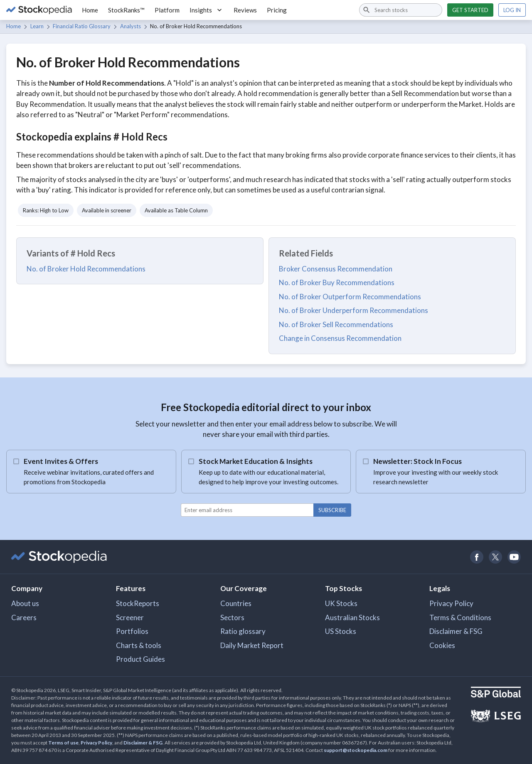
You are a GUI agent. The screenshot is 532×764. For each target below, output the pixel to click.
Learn (37, 26)
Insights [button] (207, 10)
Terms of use (63, 743)
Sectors (232, 617)
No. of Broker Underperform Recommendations (353, 310)
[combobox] (401, 10)
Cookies (442, 645)
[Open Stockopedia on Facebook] (477, 557)
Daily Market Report (252, 645)
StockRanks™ (126, 10)
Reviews (245, 10)
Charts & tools (139, 645)
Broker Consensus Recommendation (336, 269)
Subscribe (332, 510)
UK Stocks (341, 603)
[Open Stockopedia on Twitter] (495, 557)
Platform (167, 10)
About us (25, 603)
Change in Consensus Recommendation (340, 338)
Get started (470, 10)
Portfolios (132, 631)
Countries (236, 603)
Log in (512, 10)
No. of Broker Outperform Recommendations (350, 297)
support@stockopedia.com (356, 750)
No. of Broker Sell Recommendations (336, 324)
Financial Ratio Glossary (82, 26)
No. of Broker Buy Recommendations (337, 282)
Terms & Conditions (460, 617)
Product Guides (140, 659)
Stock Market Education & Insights (256, 461)
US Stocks (341, 631)
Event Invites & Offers (61, 461)
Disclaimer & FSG (456, 631)
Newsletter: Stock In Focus (417, 461)
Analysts (131, 26)
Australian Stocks (352, 617)
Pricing (277, 10)
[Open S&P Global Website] (496, 693)
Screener (130, 617)
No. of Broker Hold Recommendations (86, 269)
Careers (24, 617)
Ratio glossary (243, 631)
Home (90, 10)
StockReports (138, 603)
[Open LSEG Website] (496, 717)
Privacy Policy (451, 603)
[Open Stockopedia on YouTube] (514, 557)
